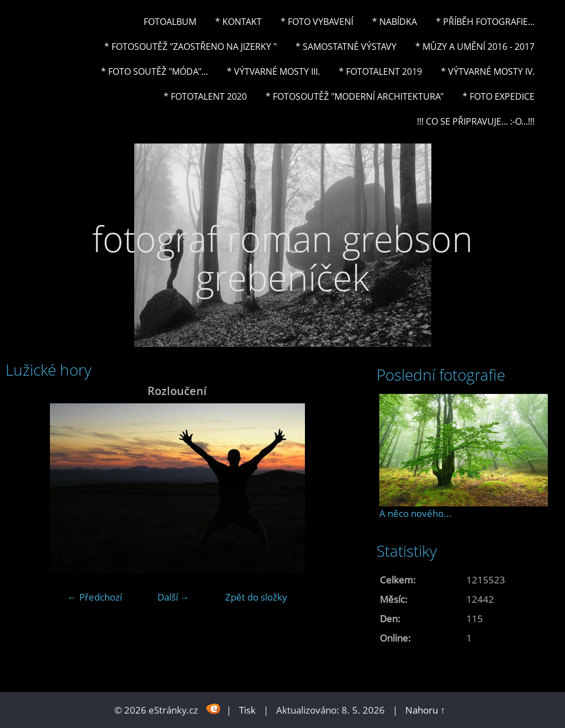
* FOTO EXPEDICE (498, 96)
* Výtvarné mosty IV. (488, 71)
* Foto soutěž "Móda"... (154, 71)
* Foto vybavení (317, 22)
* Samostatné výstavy (346, 47)
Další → (174, 597)
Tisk (247, 710)
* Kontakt (238, 22)
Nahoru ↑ (425, 710)
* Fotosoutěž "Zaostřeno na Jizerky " (190, 47)
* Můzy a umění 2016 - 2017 (475, 47)
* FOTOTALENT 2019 (380, 71)
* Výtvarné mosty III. (273, 71)
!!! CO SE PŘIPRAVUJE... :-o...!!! (476, 121)
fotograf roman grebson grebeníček (282, 258)
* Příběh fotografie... (485, 22)
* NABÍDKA (395, 22)
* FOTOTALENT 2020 (205, 96)
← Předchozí (95, 597)
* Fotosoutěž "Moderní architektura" (355, 96)
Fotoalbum (170, 22)
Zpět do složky (256, 597)
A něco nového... (416, 513)
